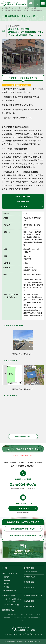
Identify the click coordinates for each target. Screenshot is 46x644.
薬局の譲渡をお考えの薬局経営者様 (25, 535)
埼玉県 (7, 584)
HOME (5, 568)
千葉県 (7, 587)
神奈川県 (7, 580)
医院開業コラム (8, 610)
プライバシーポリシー (18, 617)
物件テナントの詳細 (29, 196)
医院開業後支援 (30, 577)
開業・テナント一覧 (10, 573)
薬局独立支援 (29, 601)
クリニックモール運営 (12, 605)
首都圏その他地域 (10, 590)
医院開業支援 (29, 568)
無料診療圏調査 (31, 571)
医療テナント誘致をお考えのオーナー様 (13, 600)
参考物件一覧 (29, 587)
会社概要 (8, 634)
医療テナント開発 (9, 596)
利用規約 (31, 617)
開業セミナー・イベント (33, 596)
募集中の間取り (30, 201)
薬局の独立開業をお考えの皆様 (26, 529)
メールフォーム (27, 508)
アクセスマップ (30, 206)
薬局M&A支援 (29, 606)
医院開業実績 (29, 582)
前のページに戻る (23, 437)
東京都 (7, 577)
